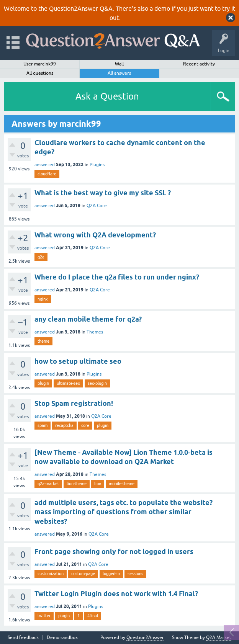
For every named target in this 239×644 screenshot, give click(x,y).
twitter (44, 616)
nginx (43, 299)
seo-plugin (97, 383)
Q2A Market (219, 637)
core (85, 425)
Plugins (97, 165)
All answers (119, 73)
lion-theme (77, 484)
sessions (135, 574)
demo (162, 8)
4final (93, 616)
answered (45, 165)
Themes (95, 332)
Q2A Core (97, 206)
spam (43, 425)
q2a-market (48, 484)
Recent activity (199, 64)
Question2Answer (145, 637)
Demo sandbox (62, 638)
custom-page (83, 574)
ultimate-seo (68, 383)
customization (51, 574)
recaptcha (64, 425)
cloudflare (47, 174)
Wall (119, 64)
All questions (40, 73)
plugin (43, 383)
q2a (41, 257)
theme (43, 341)
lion (98, 484)
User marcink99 (40, 64)
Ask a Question (107, 96)
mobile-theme (122, 484)
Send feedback (23, 638)
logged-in (111, 574)
